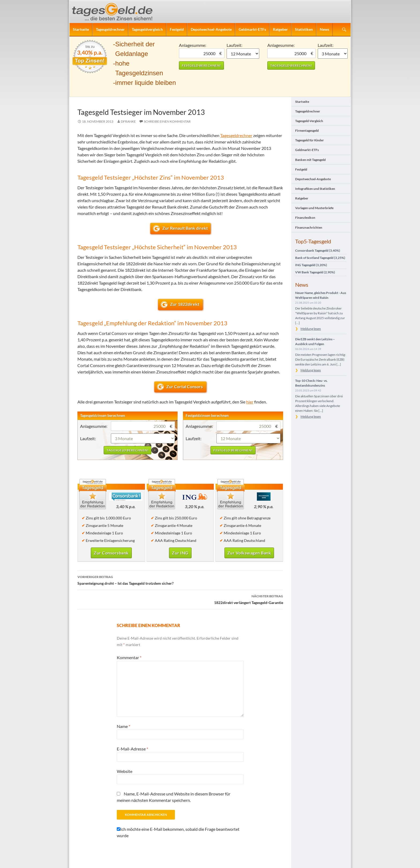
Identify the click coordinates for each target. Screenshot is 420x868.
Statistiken (304, 29)
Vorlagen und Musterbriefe (314, 208)
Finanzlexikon (305, 218)
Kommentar (129, 657)
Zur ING (180, 553)
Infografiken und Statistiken (315, 189)
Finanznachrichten (309, 227)
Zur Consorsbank (111, 553)
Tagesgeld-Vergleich (309, 121)
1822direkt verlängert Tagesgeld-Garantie (180, 599)
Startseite (81, 29)
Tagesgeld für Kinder (310, 140)
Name (123, 726)
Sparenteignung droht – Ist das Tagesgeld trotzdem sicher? (180, 580)
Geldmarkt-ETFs (252, 29)
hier (250, 402)
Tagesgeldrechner (110, 29)
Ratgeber (280, 29)
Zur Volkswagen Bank (249, 553)
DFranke (128, 121)
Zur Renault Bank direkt (185, 228)
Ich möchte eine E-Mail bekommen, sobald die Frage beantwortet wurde (178, 832)
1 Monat (243, 54)
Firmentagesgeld (307, 131)
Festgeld (177, 29)
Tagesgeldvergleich (147, 29)
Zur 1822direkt (185, 304)
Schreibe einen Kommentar (167, 121)
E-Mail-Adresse (132, 749)
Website (125, 771)
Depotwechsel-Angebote (211, 29)
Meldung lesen (311, 329)
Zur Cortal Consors (185, 386)
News (325, 29)
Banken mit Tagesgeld (310, 160)
